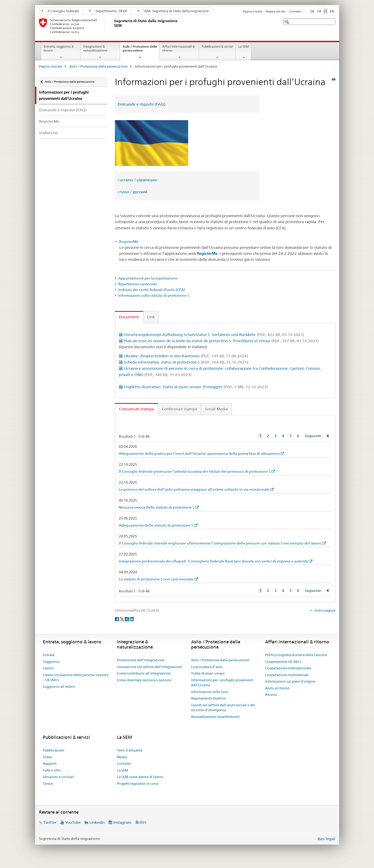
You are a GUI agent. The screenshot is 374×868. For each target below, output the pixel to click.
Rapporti (50, 763)
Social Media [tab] (216, 409)
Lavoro (48, 668)
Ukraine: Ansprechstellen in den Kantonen (186, 356)
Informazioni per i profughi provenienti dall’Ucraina (222, 683)
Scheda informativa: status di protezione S (186, 362)
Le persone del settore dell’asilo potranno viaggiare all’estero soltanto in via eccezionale (194, 489)
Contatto (295, 11)
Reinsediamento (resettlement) (215, 717)
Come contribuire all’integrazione (144, 673)
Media (122, 757)
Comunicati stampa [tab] (136, 409)
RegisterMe (49, 121)
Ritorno (271, 695)
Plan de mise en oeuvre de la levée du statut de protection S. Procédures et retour (221, 341)
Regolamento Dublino (208, 698)
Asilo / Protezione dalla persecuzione (140, 50)
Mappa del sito (276, 11)
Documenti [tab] (129, 317)
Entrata (49, 655)
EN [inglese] (332, 11)
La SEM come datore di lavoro (140, 777)
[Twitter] (122, 619)
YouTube (73, 822)
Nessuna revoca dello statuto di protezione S (157, 507)
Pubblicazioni (54, 750)
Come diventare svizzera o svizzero (144, 680)
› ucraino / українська (137, 180)
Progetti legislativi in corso (138, 783)
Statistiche (48, 133)
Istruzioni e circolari (58, 777)
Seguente (313, 436)
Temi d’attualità (130, 750)
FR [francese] (319, 11)
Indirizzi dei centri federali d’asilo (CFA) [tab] (151, 290)
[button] (288, 22)
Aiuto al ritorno (277, 688)
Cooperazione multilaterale (287, 675)
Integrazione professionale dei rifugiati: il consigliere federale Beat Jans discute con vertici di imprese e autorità (213, 561)
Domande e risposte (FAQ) (63, 110)
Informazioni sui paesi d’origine (290, 681)
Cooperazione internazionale (288, 668)
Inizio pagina (324, 610)
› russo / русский (132, 192)
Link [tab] (151, 317)
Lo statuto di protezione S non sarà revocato (156, 579)
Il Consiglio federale (61, 11)
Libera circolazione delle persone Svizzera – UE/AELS (76, 677)
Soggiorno (51, 662)
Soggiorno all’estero (59, 686)
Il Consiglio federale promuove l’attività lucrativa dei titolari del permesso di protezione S (195, 471)
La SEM (244, 46)
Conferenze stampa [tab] (179, 409)
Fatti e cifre (52, 770)
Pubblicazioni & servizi (217, 46)
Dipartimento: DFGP (108, 11)
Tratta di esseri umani (208, 673)
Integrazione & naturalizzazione (95, 48)
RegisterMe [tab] (128, 242)
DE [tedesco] (312, 11)
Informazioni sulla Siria (209, 692)
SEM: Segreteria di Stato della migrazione (173, 11)
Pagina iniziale (252, 11)
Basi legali (326, 839)
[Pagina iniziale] (113, 26)
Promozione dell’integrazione (141, 660)
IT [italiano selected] (326, 11)
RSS (143, 822)
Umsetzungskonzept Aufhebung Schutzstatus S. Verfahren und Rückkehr (214, 335)
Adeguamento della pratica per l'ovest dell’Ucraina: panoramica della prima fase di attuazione (199, 454)
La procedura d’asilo (207, 667)
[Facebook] (117, 619)
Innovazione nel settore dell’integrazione (149, 667)
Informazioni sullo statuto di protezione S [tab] (153, 295)
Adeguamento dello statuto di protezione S (156, 525)
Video (48, 757)
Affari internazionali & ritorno (178, 48)
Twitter (50, 822)
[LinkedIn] (132, 619)
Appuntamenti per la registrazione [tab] (147, 278)
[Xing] (127, 619)
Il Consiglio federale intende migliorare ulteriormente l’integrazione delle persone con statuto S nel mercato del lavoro (220, 543)
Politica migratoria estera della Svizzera (296, 655)
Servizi (48, 783)
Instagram (122, 822)
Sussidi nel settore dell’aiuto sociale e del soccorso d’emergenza (223, 708)
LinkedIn (97, 822)
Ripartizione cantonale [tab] (137, 284)
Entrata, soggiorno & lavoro (59, 48)
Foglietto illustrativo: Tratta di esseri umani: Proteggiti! (196, 387)
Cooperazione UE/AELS (283, 662)
